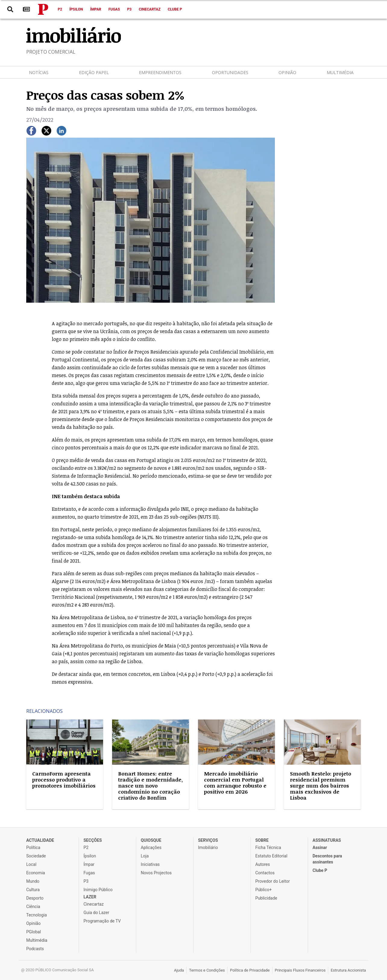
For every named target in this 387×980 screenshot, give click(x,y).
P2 (60, 9)
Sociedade (36, 856)
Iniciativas (150, 864)
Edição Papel (94, 72)
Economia (36, 873)
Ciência (33, 907)
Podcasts (35, 949)
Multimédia (340, 72)
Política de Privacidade (250, 970)
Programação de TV (102, 921)
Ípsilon (76, 9)
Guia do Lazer (96, 913)
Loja (145, 856)
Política (33, 847)
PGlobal (34, 932)
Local (31, 864)
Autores (263, 864)
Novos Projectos (156, 873)
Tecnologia (36, 915)
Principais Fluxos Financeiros (300, 970)
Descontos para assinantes (327, 859)
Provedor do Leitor (272, 881)
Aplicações (151, 847)
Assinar (320, 847)
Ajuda (179, 970)
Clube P (175, 9)
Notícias (39, 72)
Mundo (33, 881)
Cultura (33, 890)
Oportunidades (230, 72)
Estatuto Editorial (271, 856)
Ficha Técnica (268, 847)
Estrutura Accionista (348, 970)
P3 (129, 9)
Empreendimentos (160, 72)
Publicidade (266, 898)
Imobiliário (208, 847)
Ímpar (96, 9)
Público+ (263, 890)
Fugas (114, 9)
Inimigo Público (98, 890)
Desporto (35, 898)
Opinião (287, 72)
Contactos (265, 873)
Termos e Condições (207, 970)
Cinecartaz (149, 9)
